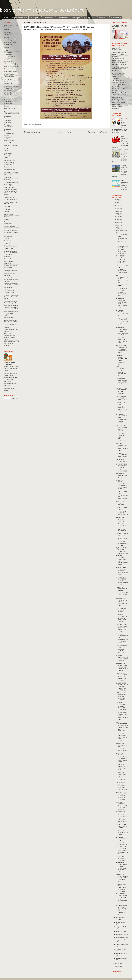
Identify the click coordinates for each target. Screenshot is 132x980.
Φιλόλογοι (7, 209)
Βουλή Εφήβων (9, 45)
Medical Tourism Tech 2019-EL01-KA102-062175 (11, 313)
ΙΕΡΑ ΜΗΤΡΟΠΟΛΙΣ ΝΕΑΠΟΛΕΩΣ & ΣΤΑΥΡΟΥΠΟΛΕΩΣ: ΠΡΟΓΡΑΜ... (122, 727)
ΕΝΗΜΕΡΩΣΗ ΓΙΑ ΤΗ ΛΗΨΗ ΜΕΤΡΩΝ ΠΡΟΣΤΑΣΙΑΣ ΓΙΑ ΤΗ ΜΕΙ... (122, 250)
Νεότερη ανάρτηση (33, 132)
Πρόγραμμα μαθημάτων (11, 172)
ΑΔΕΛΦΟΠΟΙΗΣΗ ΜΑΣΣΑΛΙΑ (122, 534)
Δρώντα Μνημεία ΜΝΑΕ (11, 66)
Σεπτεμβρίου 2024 (122, 944)
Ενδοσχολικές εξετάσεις (11, 86)
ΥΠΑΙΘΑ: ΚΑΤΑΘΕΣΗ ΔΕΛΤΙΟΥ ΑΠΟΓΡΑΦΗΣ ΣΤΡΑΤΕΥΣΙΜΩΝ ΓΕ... (122, 371)
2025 (116, 963)
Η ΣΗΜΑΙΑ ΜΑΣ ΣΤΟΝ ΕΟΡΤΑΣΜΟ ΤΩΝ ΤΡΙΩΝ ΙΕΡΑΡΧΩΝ (121, 888)
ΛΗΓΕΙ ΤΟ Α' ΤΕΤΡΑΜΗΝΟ (121, 460)
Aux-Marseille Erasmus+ (8, 237)
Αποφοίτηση (8, 40)
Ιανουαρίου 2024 (122, 230)
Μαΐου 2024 (120, 931)
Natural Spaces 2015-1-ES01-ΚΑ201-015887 (11, 321)
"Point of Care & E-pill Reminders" (11, 26)
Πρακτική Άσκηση (9, 170)
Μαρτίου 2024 (121, 922)
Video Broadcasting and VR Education (11, 343)
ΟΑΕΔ (6, 151)
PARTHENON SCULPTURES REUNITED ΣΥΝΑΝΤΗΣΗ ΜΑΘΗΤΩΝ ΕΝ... (122, 867)
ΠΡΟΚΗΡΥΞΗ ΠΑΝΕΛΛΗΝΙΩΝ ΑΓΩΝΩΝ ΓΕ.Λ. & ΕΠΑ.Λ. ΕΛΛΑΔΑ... (122, 382)
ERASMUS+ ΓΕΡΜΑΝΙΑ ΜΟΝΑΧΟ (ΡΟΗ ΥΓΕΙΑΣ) (122, 340)
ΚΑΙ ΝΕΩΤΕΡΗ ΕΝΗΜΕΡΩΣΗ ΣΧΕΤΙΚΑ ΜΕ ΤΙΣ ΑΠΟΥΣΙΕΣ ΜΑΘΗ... (122, 349)
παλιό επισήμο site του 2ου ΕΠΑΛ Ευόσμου (120, 53)
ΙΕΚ (5, 111)
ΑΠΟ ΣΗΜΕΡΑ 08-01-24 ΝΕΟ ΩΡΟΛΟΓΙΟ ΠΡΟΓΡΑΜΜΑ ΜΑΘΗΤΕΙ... (122, 292)
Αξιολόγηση (7, 35)
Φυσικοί (6, 217)
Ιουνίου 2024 (121, 934)
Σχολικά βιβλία (8, 185)
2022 (116, 222)
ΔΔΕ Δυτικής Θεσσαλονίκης (8, 54)
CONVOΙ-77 (8, 243)
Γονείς (6, 50)
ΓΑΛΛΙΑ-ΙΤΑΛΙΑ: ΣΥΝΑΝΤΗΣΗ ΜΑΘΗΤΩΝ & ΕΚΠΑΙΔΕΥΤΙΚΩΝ (122, 850)
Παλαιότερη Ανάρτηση (98, 132)
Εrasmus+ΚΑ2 (49, 18)
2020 (116, 217)
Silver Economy (117, 97)
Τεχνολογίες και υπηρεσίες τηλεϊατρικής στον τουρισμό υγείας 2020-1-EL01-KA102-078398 (11, 191)
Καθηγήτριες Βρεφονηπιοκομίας (10, 117)
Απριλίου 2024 (121, 927)
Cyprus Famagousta (10, 246)
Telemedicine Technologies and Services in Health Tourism (10, 337)
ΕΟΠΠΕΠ (7, 97)
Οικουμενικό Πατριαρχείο (8, 154)
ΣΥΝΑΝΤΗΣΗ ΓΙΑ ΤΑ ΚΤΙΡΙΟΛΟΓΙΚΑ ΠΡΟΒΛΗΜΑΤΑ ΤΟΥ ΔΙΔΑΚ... (122, 542)
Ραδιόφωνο (7, 177)
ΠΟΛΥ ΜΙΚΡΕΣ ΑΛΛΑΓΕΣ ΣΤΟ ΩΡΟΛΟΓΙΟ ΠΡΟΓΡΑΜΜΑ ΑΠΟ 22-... (122, 618)
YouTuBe (7, 346)
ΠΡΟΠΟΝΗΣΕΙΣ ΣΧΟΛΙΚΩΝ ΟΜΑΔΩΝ (121, 610)
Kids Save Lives (9, 293)
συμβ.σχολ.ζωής (89, 18)
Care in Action (8, 241)
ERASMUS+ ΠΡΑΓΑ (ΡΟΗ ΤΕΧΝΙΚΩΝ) (121, 519)
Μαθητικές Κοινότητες (11, 146)
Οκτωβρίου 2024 (122, 949)
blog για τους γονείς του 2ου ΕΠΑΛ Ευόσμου (42, 10)
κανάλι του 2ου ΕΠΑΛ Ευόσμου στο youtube (119, 63)
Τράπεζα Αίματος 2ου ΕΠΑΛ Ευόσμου (11, 203)
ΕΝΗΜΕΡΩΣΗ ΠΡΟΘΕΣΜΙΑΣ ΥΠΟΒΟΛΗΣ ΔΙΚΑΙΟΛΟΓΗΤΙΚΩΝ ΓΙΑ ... (122, 667)
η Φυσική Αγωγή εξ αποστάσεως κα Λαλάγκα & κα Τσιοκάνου (118, 76)
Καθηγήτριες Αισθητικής (11, 114)
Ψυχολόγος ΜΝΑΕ (10, 226)
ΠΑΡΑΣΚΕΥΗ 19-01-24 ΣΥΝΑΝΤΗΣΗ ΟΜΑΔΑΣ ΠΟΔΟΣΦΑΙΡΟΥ (122, 511)
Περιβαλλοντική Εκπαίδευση (9, 164)
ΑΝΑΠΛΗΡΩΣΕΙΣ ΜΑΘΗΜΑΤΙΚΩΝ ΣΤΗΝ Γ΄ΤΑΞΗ (122, 428)
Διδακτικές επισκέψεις (11, 64)
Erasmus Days (8, 259)
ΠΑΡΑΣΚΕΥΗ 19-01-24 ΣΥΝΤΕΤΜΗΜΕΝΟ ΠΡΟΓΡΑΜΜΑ (122, 495)
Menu (6, 18)
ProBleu (6, 327)
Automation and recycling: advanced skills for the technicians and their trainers (11, 231)
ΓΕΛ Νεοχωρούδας (118, 100)
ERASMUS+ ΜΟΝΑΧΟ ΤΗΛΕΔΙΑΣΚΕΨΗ (122, 313)
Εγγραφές (7, 69)
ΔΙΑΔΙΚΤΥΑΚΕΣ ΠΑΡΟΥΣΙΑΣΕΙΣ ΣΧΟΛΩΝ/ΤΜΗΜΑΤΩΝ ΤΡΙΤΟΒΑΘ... (122, 687)
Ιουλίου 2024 (121, 937)
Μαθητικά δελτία (9, 143)
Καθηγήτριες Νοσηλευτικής (8, 126)
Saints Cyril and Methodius (117, 108)
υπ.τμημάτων (35, 18)
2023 (116, 225)
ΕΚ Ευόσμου (8, 79)
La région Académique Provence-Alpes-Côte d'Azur (11, 297)
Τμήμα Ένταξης (9, 197)
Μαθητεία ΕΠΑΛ (9, 140)
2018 (116, 211)
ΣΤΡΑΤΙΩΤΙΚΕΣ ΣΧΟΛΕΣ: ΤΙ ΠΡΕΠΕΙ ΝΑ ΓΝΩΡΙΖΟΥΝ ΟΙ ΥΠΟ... (122, 571)
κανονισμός (76, 18)
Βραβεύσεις (8, 48)
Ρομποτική (7, 180)
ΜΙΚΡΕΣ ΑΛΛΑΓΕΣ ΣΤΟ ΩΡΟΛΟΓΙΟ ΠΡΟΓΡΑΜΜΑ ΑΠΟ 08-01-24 (122, 269)
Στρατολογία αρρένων (11, 182)
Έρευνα (6, 106)
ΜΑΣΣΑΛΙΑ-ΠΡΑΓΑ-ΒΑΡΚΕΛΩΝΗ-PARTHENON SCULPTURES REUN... (122, 484)
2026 (116, 966)
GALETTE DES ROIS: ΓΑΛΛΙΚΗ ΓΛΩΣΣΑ (122, 826)
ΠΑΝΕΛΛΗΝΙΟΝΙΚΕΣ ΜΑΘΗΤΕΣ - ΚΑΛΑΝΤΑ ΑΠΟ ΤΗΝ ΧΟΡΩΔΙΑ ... (122, 322)
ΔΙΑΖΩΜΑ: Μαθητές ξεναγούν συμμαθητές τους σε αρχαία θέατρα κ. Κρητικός (120, 83)
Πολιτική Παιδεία (9, 167)
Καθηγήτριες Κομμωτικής (8, 121)
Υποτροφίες (8, 206)
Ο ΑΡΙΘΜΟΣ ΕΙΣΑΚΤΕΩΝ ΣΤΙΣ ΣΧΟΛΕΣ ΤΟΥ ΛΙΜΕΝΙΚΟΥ (121, 776)
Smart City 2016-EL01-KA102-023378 (11, 330)
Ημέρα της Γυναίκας (10, 108)
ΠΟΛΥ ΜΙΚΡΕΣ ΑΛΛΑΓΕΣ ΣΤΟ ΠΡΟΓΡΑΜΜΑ (122, 455)
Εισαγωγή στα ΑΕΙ (10, 77)
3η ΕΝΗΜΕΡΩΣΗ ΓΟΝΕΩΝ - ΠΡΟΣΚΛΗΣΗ (122, 398)
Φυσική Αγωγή (8, 214)
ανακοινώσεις (116, 18)
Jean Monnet (8, 287)
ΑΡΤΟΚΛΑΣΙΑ (121, 812)
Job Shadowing (9, 290)
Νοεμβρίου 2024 (122, 954)
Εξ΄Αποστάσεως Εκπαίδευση (9, 94)
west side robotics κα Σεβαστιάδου (119, 103)
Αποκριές (7, 37)
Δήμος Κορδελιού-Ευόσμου (10, 58)
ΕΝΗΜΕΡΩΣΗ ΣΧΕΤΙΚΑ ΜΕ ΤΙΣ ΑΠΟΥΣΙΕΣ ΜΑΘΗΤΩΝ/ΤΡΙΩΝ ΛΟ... (122, 259)
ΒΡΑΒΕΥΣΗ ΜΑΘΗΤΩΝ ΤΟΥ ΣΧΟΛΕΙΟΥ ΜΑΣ (122, 767)
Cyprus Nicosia (9, 249)
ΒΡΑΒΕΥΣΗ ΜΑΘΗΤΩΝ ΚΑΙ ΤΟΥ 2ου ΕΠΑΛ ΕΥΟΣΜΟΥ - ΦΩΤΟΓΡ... (122, 878)
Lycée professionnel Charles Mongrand (10, 302)
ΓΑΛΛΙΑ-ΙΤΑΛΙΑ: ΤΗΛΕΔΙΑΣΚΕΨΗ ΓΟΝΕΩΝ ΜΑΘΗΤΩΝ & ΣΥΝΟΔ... (122, 628)
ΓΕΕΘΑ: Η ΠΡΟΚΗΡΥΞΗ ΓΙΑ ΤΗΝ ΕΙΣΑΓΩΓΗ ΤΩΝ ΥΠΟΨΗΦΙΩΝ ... (122, 591)
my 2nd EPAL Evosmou (11, 363)
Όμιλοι (6, 158)
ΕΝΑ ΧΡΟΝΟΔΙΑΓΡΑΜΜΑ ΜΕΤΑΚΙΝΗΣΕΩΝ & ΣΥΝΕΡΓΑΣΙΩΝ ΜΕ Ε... (122, 281)
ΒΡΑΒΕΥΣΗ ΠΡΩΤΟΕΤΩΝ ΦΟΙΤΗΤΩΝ (121, 476)
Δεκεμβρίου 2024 (122, 958)
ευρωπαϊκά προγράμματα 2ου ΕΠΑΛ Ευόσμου (118, 58)
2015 (116, 203)
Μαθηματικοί (8, 138)
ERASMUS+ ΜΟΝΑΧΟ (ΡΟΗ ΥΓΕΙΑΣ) (122, 832)
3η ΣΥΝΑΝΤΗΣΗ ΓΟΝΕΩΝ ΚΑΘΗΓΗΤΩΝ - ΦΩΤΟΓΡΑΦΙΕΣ (122, 551)
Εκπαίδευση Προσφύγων (8, 83)
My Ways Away (9, 318)
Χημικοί (6, 219)
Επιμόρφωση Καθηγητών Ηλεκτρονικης (8, 102)
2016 (116, 205)
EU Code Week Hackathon (9, 262)
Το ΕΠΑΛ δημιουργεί (10, 200)
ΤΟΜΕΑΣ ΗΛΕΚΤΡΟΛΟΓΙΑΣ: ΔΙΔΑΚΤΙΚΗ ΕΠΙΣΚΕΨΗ (122, 658)
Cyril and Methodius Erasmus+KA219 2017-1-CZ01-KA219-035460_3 (11, 254)
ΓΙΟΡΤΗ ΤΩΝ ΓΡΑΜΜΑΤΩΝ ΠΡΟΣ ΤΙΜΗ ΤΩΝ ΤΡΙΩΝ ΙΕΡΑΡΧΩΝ (121, 696)
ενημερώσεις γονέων (19, 18)
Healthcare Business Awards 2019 (10, 267)
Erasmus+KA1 (63, 18)
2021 (116, 220)
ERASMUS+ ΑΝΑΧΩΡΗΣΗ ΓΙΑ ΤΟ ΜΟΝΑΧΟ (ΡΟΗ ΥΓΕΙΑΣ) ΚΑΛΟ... (122, 418)
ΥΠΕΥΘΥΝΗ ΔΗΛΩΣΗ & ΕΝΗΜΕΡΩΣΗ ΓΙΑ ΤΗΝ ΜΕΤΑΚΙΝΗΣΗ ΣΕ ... (121, 303)
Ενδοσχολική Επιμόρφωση (8, 90)
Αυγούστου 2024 (122, 940)
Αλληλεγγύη (8, 32)
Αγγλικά (6, 30)
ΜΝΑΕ (6, 148)
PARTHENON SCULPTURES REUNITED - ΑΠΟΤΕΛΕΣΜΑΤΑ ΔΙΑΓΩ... (122, 331)
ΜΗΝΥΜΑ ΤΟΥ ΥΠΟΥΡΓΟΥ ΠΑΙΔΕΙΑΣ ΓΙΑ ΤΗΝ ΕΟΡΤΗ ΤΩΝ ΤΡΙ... (121, 806)
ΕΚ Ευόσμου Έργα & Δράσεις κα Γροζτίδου (119, 94)
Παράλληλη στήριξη (10, 160)
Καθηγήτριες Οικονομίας (8, 130)
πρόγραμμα (103, 18)
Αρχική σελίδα (64, 132)
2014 (116, 200)
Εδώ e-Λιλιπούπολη (10, 72)
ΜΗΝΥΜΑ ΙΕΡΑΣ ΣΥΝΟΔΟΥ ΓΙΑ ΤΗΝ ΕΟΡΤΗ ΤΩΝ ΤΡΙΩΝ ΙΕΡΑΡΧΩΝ (122, 796)
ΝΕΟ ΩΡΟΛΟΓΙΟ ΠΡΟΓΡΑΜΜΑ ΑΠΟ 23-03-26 (125, 185)
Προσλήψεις (8, 175)
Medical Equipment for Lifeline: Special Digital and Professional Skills (11, 307)
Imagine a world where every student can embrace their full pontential (11, 273)
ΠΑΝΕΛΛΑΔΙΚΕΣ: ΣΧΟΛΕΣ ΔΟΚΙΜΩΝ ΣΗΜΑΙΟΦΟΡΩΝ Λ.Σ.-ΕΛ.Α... (122, 649)
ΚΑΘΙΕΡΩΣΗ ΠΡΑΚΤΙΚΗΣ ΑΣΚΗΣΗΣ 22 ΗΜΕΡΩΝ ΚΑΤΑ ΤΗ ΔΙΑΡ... (122, 581)
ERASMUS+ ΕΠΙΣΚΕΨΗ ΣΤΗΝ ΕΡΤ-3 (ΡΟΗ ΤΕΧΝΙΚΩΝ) (121, 437)
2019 (116, 214)
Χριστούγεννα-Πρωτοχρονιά (8, 223)
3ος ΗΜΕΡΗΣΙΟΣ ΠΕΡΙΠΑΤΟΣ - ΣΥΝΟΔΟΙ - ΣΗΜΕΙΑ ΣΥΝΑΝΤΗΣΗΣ (122, 468)
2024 (116, 228)
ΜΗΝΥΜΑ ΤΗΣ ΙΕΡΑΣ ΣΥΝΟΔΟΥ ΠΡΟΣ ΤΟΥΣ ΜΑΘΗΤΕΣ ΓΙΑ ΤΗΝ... (122, 407)
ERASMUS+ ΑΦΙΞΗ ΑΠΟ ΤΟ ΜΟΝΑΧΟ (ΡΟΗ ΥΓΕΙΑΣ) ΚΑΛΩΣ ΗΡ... (122, 737)
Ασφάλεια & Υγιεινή (10, 42)
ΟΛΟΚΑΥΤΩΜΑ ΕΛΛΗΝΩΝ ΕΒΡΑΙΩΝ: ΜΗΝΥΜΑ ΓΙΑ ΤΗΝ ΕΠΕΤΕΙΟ (122, 706)
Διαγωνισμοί (8, 61)
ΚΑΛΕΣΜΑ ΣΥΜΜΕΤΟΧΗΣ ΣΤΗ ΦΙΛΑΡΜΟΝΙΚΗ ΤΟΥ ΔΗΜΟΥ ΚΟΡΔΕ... (122, 639)
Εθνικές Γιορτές (36, 125)
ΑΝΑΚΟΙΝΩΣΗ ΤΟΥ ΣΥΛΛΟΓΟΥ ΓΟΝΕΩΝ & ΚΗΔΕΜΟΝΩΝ (122, 786)
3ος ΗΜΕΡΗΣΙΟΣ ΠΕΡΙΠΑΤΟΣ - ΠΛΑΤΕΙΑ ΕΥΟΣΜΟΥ (122, 391)
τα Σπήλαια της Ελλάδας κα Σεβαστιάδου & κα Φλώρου (120, 69)
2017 (116, 208)
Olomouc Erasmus (10, 324)
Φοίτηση (6, 212)
